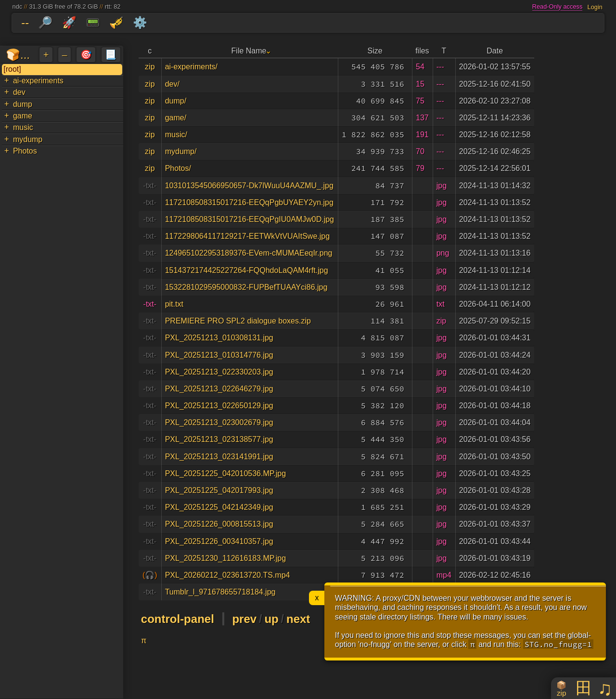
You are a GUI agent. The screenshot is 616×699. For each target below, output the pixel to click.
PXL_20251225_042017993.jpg (219, 490)
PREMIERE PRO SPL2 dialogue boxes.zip (238, 321)
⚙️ (140, 22)
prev (244, 619)
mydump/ (181, 151)
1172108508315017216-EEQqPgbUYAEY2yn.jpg (249, 202)
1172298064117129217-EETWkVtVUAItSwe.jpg (247, 236)
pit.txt (174, 304)
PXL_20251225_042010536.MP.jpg (226, 473)
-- (25, 22)
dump (23, 104)
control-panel (178, 619)
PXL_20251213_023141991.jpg (219, 457)
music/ (176, 135)
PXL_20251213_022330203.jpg (219, 372)
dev (19, 92)
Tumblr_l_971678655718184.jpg (220, 592)
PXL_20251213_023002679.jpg (219, 422)
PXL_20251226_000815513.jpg (219, 524)
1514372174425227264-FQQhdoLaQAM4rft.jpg (247, 270)
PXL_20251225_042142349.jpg (219, 507)
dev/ (172, 84)
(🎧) (150, 575)
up (271, 619)
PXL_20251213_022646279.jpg (219, 389)
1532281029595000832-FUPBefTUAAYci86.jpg (246, 287)
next (298, 619)
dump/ (176, 101)
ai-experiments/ (191, 67)
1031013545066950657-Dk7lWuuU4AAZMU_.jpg (249, 186)
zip (150, 67)
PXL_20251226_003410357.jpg (219, 541)
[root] (12, 69)
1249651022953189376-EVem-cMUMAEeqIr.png (249, 253)
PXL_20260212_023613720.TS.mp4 (228, 575)
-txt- (150, 186)
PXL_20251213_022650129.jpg (219, 406)
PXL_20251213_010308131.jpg (219, 338)
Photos (25, 151)
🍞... (18, 55)
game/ (176, 118)
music (23, 127)
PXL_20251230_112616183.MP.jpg (226, 558)
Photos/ (178, 168)
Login (595, 6)
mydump (28, 139)
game (23, 116)
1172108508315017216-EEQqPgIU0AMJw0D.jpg (250, 219)
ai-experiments (38, 81)
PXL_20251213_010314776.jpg (219, 355)
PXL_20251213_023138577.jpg (219, 439)
